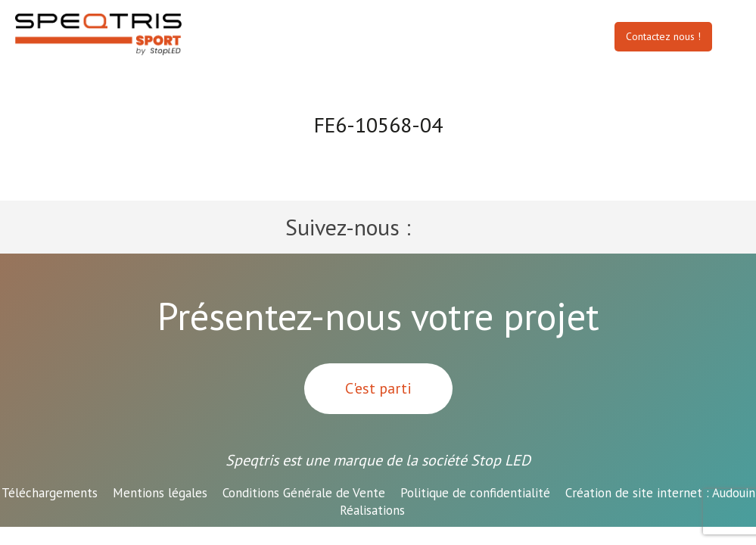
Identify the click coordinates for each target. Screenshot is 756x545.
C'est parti (378, 388)
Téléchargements (50, 493)
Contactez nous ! (663, 36)
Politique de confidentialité (475, 493)
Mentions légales (160, 493)
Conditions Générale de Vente (304, 493)
